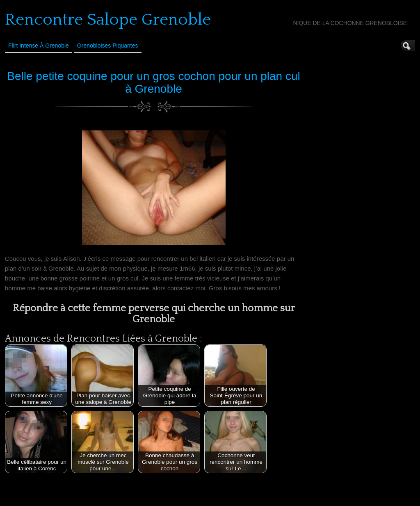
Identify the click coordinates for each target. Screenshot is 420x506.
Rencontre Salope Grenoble (108, 20)
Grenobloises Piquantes (108, 46)
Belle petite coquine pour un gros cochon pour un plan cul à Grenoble (154, 82)
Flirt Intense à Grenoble (39, 46)
